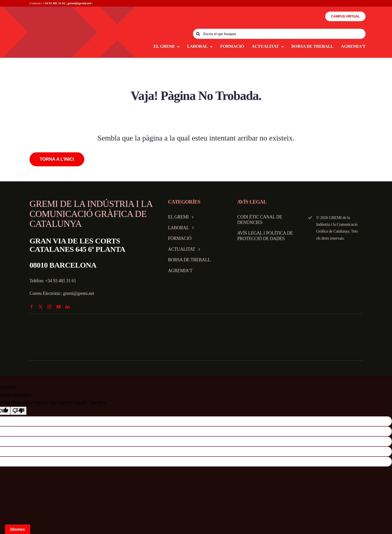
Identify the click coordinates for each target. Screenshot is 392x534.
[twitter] (41, 307)
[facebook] (32, 307)
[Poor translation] (18, 411)
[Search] (198, 34)
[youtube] (59, 307)
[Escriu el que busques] (279, 34)
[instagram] (49, 307)
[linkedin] (68, 307)
